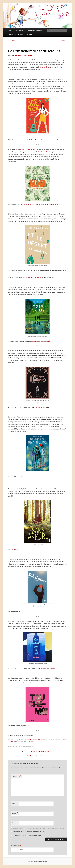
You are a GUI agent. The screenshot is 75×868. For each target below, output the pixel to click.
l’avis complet (38, 407)
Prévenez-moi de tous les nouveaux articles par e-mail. (27, 835)
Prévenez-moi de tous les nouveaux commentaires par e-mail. (29, 832)
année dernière (44, 67)
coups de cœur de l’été (28, 149)
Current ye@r (16, 846)
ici (45, 273)
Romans (35, 740)
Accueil (11, 30)
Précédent (12, 41)
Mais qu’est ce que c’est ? (34, 30)
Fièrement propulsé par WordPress (37, 861)
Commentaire (16, 776)
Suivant (64, 41)
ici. (20, 612)
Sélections (41, 740)
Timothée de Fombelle (45, 152)
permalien (31, 742)
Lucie (45, 140)
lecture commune (54, 204)
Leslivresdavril (28, 55)
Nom (15, 803)
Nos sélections (20, 30)
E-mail (15, 813)
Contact (29, 34)
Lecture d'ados (28, 740)
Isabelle (30, 140)
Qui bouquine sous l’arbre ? (16, 34)
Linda (37, 140)
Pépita (25, 204)
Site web (14, 823)
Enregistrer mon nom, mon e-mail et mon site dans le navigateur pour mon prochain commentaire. (39, 828)
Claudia (31, 278)
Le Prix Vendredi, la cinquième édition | (37, 751)
